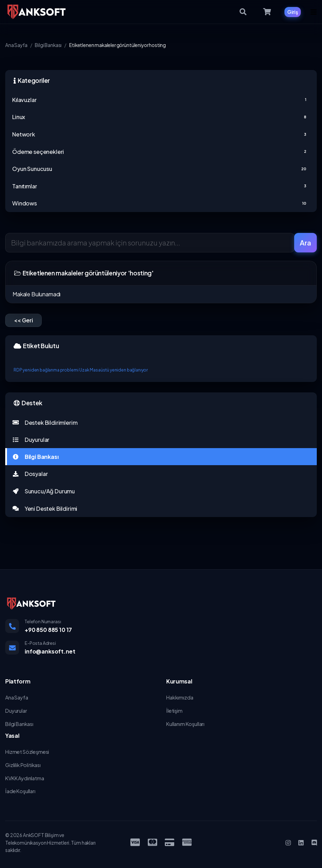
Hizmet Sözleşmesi (27, 752)
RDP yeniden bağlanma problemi (46, 370)
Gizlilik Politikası (23, 765)
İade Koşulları (20, 791)
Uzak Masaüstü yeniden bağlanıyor (114, 370)
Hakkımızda (180, 697)
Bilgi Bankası (48, 45)
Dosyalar (30, 474)
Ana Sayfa (16, 45)
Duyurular (31, 440)
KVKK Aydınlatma (25, 778)
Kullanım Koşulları (185, 724)
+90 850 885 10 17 (48, 630)
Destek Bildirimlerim (45, 423)
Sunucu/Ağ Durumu (43, 491)
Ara (305, 243)
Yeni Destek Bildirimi (45, 509)
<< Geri (23, 320)
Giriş (293, 12)
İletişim (174, 711)
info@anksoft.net (50, 651)
